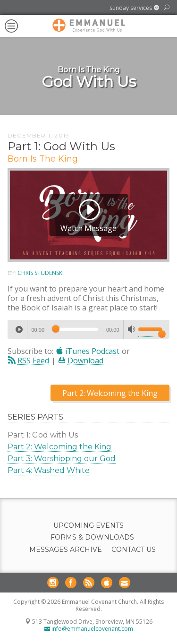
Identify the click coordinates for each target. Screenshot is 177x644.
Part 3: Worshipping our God (62, 459)
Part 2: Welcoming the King (59, 447)
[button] (134, 8)
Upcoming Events (88, 526)
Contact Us (134, 550)
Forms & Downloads (92, 537)
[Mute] (132, 329)
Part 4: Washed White (49, 470)
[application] (88, 329)
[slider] (75, 329)
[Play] (19, 329)
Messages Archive (66, 550)
